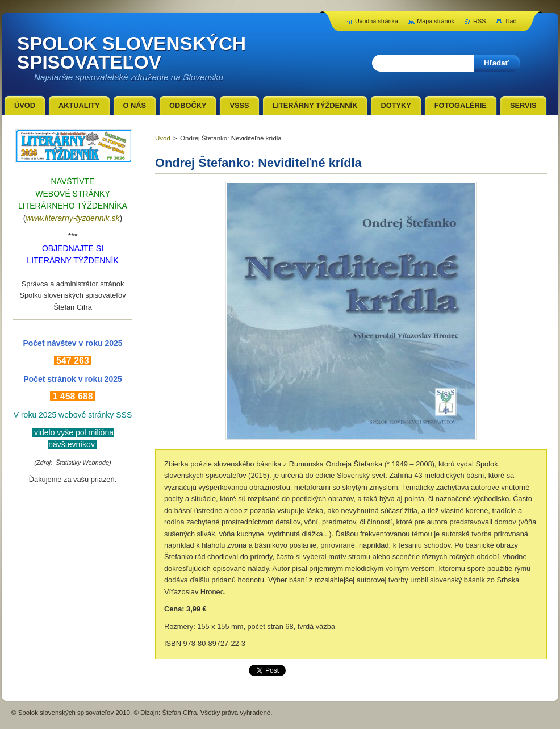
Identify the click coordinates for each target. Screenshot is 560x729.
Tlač (510, 21)
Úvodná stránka (377, 21)
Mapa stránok (436, 21)
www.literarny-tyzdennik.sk (73, 218)
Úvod (163, 138)
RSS (479, 21)
